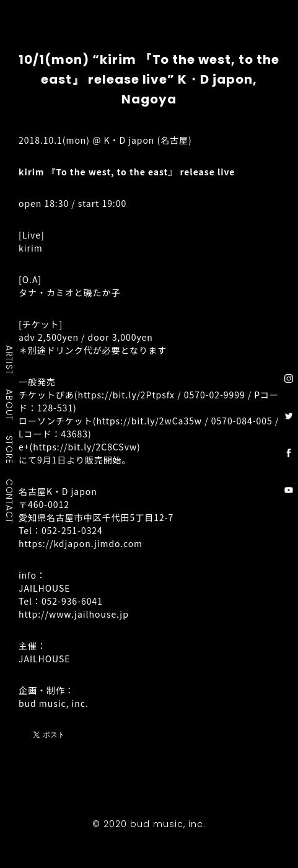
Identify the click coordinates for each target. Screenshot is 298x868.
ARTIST (10, 360)
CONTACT (10, 501)
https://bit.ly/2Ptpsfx (126, 395)
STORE (10, 449)
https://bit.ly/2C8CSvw (85, 447)
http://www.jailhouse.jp (74, 614)
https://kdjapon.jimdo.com (81, 543)
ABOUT (10, 405)
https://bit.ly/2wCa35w (149, 421)
